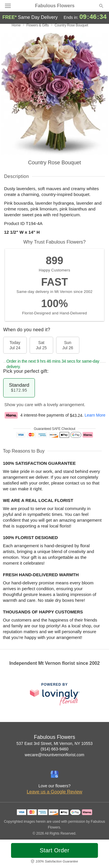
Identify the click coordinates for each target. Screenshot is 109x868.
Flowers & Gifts (38, 25)
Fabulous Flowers (55, 6)
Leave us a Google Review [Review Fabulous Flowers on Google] (54, 792)
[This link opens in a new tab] (55, 694)
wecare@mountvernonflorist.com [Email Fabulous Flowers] (54, 755)
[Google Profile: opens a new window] (55, 774)
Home (16, 25)
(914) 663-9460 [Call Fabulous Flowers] (55, 749)
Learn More (95, 415)
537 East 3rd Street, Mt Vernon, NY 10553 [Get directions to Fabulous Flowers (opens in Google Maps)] (54, 743)
